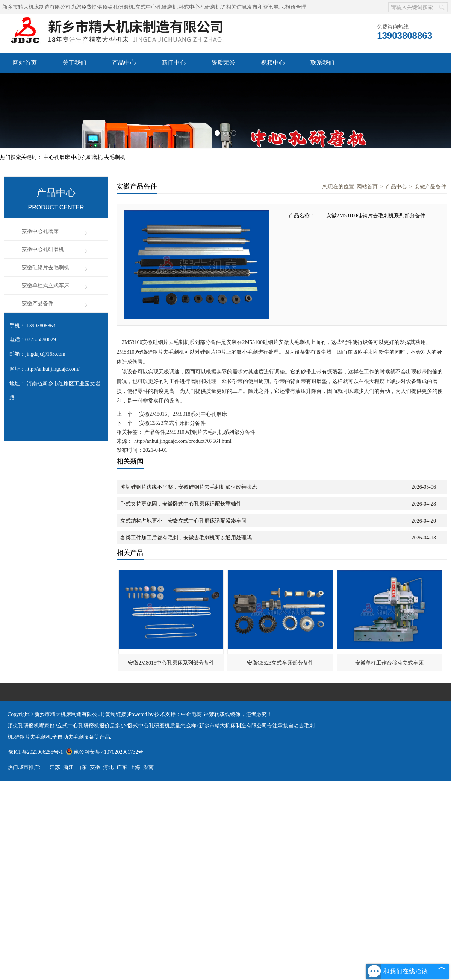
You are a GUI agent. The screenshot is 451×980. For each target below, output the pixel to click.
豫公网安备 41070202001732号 (105, 752)
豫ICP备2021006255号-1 (36, 752)
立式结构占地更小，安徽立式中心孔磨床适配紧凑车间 (183, 521)
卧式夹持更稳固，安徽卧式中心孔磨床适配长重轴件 (181, 504)
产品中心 (124, 63)
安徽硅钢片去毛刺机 (45, 267)
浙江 (68, 767)
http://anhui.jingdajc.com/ (52, 369)
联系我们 (322, 63)
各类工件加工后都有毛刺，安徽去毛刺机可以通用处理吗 (186, 538)
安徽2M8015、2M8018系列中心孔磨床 (182, 414)
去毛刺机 (115, 157)
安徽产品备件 (38, 304)
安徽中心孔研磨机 (43, 249)
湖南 (148, 767)
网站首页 (25, 63)
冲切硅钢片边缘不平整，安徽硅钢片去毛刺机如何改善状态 (189, 487)
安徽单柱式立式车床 (45, 286)
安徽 (95, 767)
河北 (108, 767)
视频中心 (273, 63)
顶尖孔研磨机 (118, 7)
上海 (135, 767)
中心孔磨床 (58, 157)
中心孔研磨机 (88, 157)
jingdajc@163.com (45, 354)
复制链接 (116, 714)
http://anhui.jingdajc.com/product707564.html (183, 441)
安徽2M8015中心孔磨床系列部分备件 (171, 663)
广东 (122, 767)
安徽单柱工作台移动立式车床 (389, 663)
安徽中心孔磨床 (40, 231)
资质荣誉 (223, 63)
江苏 (55, 767)
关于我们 (74, 63)
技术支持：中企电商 (178, 714)
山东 (82, 767)
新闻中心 (174, 63)
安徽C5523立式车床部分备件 (172, 423)
